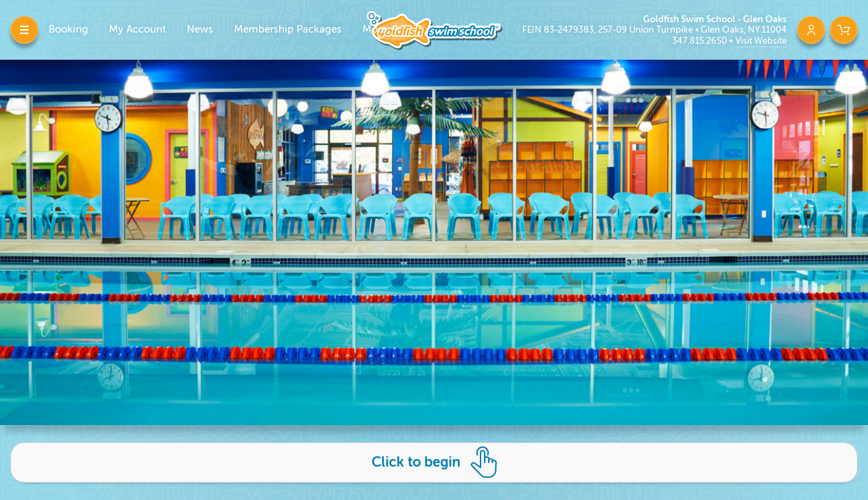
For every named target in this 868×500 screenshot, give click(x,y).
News (200, 30)
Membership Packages (288, 30)
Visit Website (761, 41)
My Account (137, 30)
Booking (68, 30)
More (376, 30)
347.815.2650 (701, 41)
